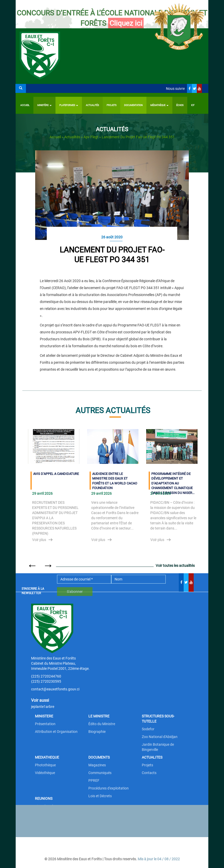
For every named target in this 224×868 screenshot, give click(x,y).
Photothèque (45, 765)
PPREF (94, 780)
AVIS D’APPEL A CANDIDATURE (56, 474)
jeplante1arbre (43, 707)
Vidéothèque (45, 773)
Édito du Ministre (102, 724)
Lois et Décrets (100, 796)
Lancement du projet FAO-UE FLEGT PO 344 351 (112, 255)
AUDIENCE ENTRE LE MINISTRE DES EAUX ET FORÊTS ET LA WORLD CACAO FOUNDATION (115, 481)
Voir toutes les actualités (175, 566)
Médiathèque (159, 105)
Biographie (97, 732)
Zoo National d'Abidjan (160, 737)
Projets (111, 105)
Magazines (97, 765)
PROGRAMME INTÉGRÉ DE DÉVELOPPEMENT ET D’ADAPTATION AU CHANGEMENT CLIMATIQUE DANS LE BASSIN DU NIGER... (173, 481)
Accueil (25, 105)
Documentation (133, 105)
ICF (193, 105)
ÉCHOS (180, 105)
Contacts (149, 773)
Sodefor (148, 729)
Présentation (45, 724)
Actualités (92, 105)
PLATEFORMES (69, 105)
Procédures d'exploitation (109, 788)
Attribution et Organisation (56, 732)
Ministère (44, 105)
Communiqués (100, 773)
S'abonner (75, 592)
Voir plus (39, 540)
